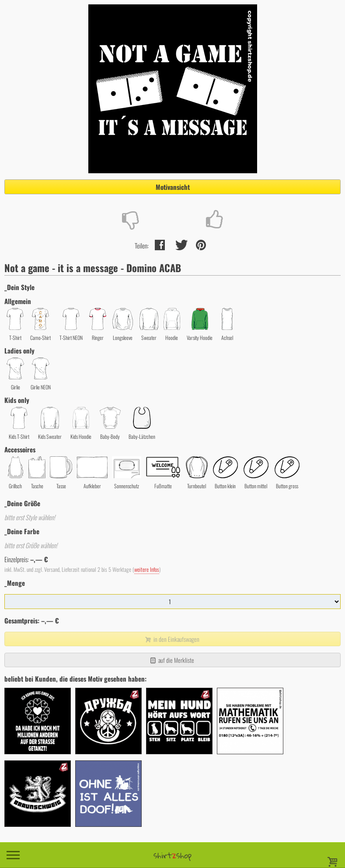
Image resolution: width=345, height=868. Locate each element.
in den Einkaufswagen (171, 639)
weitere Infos (147, 569)
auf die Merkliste (172, 660)
